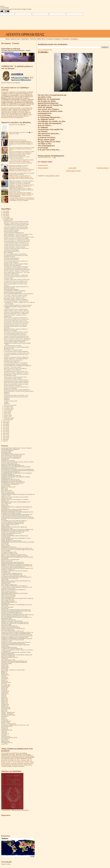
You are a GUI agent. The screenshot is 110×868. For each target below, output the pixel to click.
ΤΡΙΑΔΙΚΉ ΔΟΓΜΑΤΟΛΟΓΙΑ (8, 657)
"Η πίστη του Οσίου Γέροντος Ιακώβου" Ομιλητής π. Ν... (16, 340)
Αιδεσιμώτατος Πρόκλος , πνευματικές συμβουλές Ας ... (16, 329)
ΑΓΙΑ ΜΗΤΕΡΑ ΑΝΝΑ (7, 451)
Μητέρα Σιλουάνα (6, 561)
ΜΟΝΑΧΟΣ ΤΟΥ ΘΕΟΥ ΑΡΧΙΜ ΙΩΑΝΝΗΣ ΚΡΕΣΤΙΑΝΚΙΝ (16, 566)
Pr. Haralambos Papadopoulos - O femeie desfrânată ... (16, 301)
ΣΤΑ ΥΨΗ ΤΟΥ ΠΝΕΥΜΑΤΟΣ (9, 626)
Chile (3, 676)
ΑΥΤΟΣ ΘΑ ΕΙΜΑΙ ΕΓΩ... (15, 196)
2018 (4, 426)
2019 (4, 424)
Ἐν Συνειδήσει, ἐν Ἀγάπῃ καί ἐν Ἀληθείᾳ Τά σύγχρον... (16, 295)
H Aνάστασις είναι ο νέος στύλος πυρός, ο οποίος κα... (16, 323)
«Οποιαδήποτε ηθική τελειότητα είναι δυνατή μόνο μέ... (16, 397)
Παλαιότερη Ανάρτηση (103, 168)
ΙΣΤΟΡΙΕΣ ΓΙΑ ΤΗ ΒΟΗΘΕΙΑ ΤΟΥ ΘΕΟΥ (11, 532)
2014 (4, 432)
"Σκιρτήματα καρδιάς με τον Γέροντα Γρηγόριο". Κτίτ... (16, 371)
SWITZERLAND (5, 730)
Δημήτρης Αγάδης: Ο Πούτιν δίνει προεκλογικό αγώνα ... (17, 374)
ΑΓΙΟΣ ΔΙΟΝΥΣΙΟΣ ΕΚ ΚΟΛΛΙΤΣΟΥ (10, 456)
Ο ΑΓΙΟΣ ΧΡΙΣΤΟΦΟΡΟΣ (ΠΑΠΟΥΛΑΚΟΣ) (12, 567)
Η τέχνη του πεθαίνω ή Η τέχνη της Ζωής (12, 522)
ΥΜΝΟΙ (3, 659)
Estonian (3, 689)
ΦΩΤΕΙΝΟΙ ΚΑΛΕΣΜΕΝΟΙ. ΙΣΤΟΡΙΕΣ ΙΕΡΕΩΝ (13, 662)
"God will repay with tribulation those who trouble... (15, 335)
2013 (4, 433)
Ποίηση (3, 608)
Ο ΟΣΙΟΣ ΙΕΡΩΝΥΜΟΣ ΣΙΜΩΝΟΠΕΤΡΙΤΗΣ (14, 233)
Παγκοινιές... (7, 285)
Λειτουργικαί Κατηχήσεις (7, 552)
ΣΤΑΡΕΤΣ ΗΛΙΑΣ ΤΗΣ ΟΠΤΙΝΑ (9, 627)
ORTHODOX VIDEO (6, 715)
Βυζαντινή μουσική (6, 492)
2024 (4, 214)
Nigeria (3, 710)
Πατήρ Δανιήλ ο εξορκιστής (8, 592)
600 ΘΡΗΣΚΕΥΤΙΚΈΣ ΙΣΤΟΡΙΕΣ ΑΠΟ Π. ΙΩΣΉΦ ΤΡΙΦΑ (15, 448)
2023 (4, 216)
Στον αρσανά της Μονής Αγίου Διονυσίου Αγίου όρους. (16, 354)
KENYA (3, 702)
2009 (4, 439)
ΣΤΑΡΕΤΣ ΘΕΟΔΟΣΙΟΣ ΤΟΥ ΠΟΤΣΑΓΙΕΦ (12, 628)
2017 (4, 427)
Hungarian (4, 694)
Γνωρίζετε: (4, 496)
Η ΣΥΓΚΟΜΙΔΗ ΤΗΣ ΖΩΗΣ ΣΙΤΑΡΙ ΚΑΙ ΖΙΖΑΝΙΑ (13, 521)
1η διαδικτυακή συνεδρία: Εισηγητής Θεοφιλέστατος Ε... (16, 287)
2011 (4, 436)
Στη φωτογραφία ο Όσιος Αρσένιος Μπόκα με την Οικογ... (17, 322)
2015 (4, 430)
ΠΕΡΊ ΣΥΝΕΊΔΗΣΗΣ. (9, 253)
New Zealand (5, 709)
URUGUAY (4, 734)
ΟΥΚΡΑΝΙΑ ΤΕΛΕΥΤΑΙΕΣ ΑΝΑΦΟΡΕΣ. (13, 265)
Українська (4, 741)
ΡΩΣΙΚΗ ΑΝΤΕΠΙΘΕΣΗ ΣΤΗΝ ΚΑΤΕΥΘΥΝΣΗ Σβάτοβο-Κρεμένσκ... (19, 391)
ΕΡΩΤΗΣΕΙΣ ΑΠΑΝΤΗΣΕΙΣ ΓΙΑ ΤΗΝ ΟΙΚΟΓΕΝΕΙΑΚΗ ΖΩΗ (16, 512)
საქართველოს (5, 743)
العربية (3, 744)
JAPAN (3, 701)
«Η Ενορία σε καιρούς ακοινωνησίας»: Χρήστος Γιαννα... (17, 248)
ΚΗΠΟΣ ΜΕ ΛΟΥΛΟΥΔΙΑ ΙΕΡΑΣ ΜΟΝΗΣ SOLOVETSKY (15, 548)
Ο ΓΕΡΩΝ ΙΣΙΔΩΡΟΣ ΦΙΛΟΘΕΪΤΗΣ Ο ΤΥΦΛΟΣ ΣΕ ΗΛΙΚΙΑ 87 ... (18, 305)
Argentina (4, 666)
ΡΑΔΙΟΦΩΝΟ (5, 618)
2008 (4, 441)
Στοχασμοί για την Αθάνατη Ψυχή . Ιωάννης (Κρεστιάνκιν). (16, 636)
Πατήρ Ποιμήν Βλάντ (6, 600)
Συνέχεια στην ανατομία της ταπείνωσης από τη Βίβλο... (16, 238)
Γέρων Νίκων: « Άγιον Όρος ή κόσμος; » (13, 367)
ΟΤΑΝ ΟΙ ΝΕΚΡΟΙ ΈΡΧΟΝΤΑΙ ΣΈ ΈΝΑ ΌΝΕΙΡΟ (13, 586)
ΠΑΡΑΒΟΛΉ (7, 400)
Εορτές (3, 504)
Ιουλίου (6, 411)
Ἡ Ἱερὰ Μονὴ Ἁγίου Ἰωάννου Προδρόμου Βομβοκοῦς (16, 351)
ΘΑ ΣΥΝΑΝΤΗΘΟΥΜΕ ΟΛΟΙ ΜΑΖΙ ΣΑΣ (11, 523)
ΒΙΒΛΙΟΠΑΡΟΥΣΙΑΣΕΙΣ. (9, 288)
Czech (3, 680)
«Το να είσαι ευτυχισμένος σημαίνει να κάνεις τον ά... (16, 333)
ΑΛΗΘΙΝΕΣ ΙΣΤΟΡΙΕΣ (7, 461)
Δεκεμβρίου (7, 219)
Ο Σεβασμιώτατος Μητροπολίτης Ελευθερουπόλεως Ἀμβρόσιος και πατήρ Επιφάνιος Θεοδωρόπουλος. (19, 157)
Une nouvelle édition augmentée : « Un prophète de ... (16, 363)
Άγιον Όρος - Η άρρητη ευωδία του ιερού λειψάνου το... (16, 223)
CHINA (3, 677)
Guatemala (4, 691)
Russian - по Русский (7, 724)
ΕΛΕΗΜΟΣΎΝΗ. (8, 316)
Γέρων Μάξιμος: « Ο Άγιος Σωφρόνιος (12, 370)
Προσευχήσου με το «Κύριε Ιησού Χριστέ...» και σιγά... (16, 332)
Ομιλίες (3, 580)
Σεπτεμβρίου (7, 408)
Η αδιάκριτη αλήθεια (8, 278)
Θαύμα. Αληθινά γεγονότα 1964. (9, 524)
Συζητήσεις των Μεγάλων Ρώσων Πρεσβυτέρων (13, 637)
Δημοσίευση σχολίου (43, 165)
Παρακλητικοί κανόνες (7, 588)
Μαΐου (6, 414)
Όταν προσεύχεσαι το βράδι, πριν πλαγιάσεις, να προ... (16, 395)
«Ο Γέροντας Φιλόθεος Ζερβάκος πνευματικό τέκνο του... (17, 243)
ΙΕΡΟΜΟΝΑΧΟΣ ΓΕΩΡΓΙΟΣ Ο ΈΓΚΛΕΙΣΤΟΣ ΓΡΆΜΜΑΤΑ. (16, 529)
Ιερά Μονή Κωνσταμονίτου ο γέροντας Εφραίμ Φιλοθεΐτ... (17, 347)
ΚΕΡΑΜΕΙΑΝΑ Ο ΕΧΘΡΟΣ (8, 547)
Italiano (3, 700)
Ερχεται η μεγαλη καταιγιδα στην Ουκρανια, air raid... (16, 284)
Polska (3, 719)
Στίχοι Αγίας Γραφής (6, 630)
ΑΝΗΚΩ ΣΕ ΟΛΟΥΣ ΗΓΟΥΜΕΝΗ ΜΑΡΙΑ (11, 466)
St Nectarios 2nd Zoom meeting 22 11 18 (13, 360)
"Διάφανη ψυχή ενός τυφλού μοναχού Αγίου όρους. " (16, 377)
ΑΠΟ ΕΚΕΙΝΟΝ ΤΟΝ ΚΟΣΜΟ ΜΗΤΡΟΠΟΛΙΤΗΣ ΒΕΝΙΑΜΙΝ (16, 469)
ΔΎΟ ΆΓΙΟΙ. (7, 356)
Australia (3, 667)
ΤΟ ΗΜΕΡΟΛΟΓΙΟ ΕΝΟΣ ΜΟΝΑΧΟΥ (11, 649)
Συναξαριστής (5, 641)
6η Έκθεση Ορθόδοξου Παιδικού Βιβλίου (13, 292)
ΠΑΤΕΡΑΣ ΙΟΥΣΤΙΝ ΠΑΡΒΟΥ (10, 330)
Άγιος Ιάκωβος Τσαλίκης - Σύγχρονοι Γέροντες (14, 298)
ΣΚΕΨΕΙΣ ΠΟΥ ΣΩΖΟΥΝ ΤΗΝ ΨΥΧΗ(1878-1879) (14, 622)
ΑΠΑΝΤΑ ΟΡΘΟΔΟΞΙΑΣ (25, 34)
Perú (2, 717)
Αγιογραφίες (4, 452)
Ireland (3, 697)
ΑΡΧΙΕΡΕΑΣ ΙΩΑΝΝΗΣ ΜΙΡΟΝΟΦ (10, 476)
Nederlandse (4, 707)
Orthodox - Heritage (6, 712)
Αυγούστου (7, 410)
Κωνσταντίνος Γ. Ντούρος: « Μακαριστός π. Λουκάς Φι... (17, 373)
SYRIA (3, 731)
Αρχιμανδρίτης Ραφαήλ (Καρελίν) (11, 274)
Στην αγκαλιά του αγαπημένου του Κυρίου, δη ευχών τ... (16, 380)
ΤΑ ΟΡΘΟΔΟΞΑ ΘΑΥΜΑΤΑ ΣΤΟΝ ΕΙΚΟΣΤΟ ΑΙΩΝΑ (14, 645)
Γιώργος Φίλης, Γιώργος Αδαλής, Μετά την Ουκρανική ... (17, 383)
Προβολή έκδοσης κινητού (73, 171)
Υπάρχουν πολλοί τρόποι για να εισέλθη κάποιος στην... (16, 336)
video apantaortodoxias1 (7, 738)
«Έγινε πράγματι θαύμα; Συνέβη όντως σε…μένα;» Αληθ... (17, 272)
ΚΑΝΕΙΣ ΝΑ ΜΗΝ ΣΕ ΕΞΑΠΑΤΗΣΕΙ (10, 541)
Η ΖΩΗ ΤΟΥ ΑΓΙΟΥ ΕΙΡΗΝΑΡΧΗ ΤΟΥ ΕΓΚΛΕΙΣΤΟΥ (14, 516)
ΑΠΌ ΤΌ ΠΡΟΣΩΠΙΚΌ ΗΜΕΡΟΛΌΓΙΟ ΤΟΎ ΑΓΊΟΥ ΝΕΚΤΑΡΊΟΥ (18, 294)
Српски (3, 740)
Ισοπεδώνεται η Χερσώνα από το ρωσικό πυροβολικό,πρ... (17, 390)
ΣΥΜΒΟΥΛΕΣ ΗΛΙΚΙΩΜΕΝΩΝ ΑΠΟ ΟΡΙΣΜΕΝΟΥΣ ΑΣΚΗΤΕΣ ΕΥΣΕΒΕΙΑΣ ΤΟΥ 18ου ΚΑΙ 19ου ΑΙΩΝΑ (17, 639)
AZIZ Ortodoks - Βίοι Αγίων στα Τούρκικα (11, 670)
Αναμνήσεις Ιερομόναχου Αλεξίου (10, 464)
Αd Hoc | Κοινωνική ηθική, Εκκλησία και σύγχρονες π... (16, 277)
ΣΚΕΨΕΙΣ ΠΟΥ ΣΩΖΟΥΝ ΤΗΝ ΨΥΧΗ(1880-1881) (14, 623)
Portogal (3, 720)
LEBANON (4, 705)
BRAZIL (3, 674)
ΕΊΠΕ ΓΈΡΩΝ (5, 503)
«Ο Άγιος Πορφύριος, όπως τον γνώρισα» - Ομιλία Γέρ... (17, 311)
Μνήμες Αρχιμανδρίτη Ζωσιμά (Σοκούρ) (11, 562)
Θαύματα (4, 526)
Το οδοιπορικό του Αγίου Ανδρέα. (11, 250)
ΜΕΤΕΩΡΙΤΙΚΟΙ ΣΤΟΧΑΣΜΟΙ (9, 560)
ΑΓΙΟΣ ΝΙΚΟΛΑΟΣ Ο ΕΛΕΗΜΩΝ (10, 458)
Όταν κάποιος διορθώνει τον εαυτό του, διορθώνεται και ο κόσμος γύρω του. (19, 166)
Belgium (3, 671)
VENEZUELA (5, 736)
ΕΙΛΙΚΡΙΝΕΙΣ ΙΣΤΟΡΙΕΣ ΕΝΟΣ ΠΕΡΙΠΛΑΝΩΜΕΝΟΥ (14, 502)
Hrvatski (3, 692)
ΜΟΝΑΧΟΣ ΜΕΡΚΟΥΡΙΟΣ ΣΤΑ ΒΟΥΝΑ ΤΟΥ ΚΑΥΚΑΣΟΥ (16, 565)
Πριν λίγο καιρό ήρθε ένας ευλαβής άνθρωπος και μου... (16, 387)
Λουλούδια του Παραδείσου (8, 553)
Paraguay (4, 716)
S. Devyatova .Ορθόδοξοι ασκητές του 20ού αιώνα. (14, 725)
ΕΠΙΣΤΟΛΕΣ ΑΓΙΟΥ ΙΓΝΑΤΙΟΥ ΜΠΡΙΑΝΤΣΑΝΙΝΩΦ (14, 509)
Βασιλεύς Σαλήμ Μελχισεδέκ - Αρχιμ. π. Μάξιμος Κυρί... (16, 313)
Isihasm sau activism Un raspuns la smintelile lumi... (16, 369)
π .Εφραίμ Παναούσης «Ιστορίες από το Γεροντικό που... (17, 244)
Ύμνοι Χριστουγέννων (7, 660)
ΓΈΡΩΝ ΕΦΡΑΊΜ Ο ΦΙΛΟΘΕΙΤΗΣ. (12, 251)
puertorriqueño (5, 721)
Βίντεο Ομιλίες (5, 491)
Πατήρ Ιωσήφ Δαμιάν (7, 597)
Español (3, 687)
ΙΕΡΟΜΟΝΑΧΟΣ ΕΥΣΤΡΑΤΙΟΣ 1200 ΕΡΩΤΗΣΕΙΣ (14, 531)
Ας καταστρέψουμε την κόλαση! (9, 484)
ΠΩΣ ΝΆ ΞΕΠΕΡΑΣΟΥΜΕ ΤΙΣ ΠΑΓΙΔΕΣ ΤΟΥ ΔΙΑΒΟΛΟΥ (16, 617)
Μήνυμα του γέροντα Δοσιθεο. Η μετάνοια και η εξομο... (16, 384)
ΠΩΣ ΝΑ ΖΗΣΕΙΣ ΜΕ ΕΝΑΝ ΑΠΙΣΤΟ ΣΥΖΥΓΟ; (13, 616)
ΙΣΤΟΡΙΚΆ (4, 537)
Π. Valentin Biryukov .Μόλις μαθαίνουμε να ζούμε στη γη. (15, 587)
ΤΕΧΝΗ (3, 646)
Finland (3, 690)
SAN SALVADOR (6, 726)
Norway (3, 711)
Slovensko (4, 727)
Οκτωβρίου (7, 407)
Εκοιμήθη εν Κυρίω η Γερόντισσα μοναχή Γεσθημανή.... (16, 264)
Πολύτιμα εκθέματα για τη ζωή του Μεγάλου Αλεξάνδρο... (17, 381)
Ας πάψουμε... (43, 52)
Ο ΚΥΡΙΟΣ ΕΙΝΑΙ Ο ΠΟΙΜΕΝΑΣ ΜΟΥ (11, 573)
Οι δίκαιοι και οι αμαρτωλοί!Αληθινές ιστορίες (12, 576)
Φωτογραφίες (5, 664)
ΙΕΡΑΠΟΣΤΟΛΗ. (5, 528)
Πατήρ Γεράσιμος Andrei (7, 591)
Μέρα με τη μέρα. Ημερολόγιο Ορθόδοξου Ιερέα (13, 556)
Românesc (4, 722)
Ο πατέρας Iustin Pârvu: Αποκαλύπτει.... (13, 385)
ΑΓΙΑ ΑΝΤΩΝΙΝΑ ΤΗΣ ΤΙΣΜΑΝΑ (9, 449)
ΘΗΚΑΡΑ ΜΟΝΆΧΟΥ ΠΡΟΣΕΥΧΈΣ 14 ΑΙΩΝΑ (13, 527)
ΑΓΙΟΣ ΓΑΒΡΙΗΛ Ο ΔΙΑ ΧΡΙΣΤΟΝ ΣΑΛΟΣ (12, 454)
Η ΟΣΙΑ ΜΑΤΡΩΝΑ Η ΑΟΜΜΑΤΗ (11, 289)
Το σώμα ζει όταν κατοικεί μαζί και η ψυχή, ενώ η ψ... (16, 321)
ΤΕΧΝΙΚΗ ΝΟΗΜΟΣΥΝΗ (8, 647)
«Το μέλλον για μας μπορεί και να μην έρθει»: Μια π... (16, 282)
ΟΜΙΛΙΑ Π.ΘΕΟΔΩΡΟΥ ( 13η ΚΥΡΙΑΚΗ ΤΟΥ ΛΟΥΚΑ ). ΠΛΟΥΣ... (18, 234)
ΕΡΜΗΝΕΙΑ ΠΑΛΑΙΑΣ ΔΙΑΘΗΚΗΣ (10, 511)
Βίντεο (3, 489)
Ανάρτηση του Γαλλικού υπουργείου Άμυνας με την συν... (17, 338)
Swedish (3, 729)
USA (2, 735)
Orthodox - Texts (5, 714)
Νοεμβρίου (7, 220)
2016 (4, 429)
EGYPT (3, 684)
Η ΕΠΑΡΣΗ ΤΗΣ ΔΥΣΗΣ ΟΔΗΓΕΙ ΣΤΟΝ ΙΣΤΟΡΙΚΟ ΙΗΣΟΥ (17, 270)
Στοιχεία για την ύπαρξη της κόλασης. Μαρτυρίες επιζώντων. (16, 632)
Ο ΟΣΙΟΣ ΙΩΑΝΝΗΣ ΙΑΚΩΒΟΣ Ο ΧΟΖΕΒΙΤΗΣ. (14, 342)
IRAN (3, 696)
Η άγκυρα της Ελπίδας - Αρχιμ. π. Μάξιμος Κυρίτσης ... (16, 309)
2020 (4, 422)
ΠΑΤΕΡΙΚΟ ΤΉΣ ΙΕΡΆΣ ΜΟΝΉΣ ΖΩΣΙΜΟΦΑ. (13, 590)
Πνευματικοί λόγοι (6, 607)
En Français (4, 685)
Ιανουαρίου (7, 419)
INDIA (3, 695)
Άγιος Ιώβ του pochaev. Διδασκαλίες (10, 457)
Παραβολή (6, 402)
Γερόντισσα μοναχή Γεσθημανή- (11, 263)
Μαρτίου (6, 417)
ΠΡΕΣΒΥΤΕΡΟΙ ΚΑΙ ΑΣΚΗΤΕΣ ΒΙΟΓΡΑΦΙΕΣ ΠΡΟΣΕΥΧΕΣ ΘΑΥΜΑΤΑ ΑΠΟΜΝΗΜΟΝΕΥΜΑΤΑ (16, 612)
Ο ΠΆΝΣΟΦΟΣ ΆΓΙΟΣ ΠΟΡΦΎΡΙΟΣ (10, 575)
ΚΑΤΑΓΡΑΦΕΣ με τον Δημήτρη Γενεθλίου (13, 350)
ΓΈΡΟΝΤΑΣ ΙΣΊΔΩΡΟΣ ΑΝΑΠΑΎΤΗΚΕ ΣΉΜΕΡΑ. (15, 326)
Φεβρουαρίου (8, 418)
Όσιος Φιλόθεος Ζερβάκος (8, 585)
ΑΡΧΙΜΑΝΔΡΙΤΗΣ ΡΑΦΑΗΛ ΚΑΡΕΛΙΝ (11, 483)
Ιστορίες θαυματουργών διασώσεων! (10, 533)
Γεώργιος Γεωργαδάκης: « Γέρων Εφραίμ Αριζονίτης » (16, 359)
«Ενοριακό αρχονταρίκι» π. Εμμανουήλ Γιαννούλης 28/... (17, 246)
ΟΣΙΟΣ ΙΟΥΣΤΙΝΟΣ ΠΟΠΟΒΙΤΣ (11, 231)
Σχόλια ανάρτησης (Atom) (52, 176)
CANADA (4, 675)
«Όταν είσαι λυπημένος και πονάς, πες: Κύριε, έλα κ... (16, 325)
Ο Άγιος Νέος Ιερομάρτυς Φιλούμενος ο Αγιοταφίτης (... (16, 300)
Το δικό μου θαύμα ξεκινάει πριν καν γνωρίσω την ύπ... (16, 261)
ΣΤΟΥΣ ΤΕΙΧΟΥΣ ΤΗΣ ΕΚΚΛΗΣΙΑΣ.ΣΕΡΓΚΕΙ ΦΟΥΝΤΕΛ (16, 635)
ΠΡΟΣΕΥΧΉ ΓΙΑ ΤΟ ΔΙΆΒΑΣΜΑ (17, 125)
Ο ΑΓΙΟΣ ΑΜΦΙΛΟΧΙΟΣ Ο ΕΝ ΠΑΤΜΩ (12, 346)
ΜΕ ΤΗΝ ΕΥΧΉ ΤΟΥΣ (9, 349)
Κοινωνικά (4, 551)
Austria (3, 669)
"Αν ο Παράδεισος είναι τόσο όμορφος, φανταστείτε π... (16, 268)
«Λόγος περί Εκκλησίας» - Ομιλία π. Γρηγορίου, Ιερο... (16, 236)
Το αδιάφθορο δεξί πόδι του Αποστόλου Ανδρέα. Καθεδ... (17, 224)
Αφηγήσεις (4, 486)
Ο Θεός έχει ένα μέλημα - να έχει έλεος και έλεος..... (15, 315)
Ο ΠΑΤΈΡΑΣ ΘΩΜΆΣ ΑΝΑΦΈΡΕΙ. (12, 258)
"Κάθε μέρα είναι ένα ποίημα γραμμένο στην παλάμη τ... (16, 267)
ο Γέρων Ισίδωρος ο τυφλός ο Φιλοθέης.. (13, 378)
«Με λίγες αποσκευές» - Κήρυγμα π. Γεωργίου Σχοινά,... (17, 271)
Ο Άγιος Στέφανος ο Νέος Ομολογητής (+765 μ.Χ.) (15, 297)
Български (4, 739)
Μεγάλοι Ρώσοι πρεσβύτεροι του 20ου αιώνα (12, 555)
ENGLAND (4, 686)
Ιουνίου (6, 412)
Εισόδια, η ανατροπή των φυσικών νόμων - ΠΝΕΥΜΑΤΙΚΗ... (17, 339)
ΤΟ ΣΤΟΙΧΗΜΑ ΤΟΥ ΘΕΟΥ (10, 376)
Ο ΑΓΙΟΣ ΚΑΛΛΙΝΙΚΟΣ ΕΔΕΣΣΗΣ (12, 230)
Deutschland (4, 682)
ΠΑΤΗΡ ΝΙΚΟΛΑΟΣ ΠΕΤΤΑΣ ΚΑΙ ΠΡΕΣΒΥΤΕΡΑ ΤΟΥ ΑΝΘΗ (16, 598)
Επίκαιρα (4, 506)
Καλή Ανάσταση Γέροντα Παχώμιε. (18, 140)
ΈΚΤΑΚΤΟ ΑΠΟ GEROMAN (10, 388)
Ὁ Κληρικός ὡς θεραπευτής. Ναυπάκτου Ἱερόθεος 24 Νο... (17, 279)
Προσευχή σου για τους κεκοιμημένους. (11, 613)
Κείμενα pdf (4, 546)
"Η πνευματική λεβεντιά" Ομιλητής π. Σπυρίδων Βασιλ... (16, 275)
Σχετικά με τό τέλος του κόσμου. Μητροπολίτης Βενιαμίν (15, 642)
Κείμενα (3, 545)
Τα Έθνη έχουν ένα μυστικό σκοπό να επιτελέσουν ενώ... (17, 319)
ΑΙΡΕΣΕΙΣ (4, 459)
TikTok (3, 733)
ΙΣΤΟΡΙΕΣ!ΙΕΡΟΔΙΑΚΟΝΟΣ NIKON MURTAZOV (13, 536)
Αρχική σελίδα (72, 168)
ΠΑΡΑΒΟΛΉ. (7, 393)
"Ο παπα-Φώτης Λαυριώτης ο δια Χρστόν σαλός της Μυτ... (17, 353)
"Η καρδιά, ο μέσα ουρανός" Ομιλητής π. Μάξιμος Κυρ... (17, 357)
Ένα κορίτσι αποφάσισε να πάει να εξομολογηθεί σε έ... (16, 229)
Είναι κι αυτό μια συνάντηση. (10, 405)
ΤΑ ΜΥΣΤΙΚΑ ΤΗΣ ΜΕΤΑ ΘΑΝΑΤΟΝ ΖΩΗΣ (12, 644)
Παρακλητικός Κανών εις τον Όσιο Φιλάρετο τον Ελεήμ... (17, 222)
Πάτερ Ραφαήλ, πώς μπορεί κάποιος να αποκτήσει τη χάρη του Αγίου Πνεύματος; (22, 174)
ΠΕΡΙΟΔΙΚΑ (4, 603)
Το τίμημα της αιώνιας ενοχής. (11, 401)
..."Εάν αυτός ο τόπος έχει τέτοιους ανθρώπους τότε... (16, 226)
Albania (3, 665)
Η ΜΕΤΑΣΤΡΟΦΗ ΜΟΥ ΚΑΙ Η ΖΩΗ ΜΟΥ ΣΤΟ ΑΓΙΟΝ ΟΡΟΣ (16, 517)
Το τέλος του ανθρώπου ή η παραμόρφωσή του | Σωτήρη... (17, 240)
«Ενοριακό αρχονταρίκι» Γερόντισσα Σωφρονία (14, 247)
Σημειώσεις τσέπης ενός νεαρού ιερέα (11, 621)
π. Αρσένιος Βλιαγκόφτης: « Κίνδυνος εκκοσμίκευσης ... (16, 364)
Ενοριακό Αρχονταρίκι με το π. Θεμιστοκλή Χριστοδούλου (17, 241)
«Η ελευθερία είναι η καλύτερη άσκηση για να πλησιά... (16, 255)
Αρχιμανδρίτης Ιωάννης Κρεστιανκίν (10, 481)
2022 (4, 217)
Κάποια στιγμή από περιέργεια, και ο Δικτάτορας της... (16, 318)
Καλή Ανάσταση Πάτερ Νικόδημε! (11, 260)
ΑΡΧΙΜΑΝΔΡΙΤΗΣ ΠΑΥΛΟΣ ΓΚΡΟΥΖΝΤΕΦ (12, 482)
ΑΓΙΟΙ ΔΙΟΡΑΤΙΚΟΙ (6, 453)
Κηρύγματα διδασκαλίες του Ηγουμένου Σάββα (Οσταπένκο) (16, 550)
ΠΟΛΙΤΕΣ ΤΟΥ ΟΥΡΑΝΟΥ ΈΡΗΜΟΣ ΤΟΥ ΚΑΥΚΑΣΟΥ (15, 610)
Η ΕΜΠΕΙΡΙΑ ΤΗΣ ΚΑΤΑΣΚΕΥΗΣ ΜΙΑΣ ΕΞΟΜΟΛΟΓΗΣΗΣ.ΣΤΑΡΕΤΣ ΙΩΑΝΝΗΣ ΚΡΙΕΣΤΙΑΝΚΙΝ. (15, 514)
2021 (4, 421)
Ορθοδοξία (4, 583)
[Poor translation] (7, 11)
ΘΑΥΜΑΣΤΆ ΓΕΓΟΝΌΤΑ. (10, 257)
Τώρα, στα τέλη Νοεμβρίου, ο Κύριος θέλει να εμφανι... (16, 227)
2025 (4, 213)
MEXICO (3, 706)
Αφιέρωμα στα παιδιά (7, 487)
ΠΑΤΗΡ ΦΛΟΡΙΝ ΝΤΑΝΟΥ (8, 602)
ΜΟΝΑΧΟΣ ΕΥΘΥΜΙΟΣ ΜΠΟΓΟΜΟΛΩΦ (12, 563)
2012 (4, 435)
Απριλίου (6, 415)
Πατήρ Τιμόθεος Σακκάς (7, 601)
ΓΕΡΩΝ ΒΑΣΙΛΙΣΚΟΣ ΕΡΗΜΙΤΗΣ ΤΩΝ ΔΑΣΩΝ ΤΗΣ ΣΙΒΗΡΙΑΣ (17, 494)
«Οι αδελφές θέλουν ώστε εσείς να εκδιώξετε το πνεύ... (16, 281)
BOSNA (3, 672)
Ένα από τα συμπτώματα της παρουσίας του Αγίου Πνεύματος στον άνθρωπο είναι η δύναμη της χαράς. (22, 149)
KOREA (3, 704)
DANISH (3, 681)
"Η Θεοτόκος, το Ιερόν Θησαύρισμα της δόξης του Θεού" (17, 312)
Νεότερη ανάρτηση (43, 168)
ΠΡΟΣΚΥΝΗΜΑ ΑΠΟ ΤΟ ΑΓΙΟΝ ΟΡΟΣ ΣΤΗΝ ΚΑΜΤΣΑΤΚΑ (16, 615)
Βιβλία (3, 488)
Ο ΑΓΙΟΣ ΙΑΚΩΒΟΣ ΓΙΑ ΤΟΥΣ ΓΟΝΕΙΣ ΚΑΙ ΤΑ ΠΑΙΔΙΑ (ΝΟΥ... (18, 366)
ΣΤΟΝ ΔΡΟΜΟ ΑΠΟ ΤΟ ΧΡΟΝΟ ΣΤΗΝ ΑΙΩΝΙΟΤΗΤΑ (15, 634)
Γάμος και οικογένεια (6, 493)
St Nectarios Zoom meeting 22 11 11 (12, 362)
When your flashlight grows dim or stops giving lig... (15, 254)
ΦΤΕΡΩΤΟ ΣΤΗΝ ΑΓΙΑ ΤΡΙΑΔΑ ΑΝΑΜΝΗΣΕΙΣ (13, 661)
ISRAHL (3, 699)
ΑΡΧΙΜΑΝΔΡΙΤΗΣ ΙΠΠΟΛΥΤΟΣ (9, 479)
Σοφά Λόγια (4, 625)
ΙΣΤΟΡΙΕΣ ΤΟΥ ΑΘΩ (6, 534)
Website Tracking (6, 864)
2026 (4, 211)
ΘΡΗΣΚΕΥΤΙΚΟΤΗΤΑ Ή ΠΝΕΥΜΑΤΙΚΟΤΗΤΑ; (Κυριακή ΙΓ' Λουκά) (19, 237)
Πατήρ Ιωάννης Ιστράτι (7, 596)
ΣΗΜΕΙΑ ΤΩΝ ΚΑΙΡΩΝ (7, 620)
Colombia (4, 679)
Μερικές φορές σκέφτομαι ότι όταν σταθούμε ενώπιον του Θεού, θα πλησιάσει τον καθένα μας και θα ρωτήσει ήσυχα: (21, 190)
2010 (4, 438)
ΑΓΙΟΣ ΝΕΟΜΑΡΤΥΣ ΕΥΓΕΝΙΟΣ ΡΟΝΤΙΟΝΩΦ (15, 291)
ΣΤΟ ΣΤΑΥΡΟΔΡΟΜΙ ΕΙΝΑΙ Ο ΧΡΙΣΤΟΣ (11, 631)
